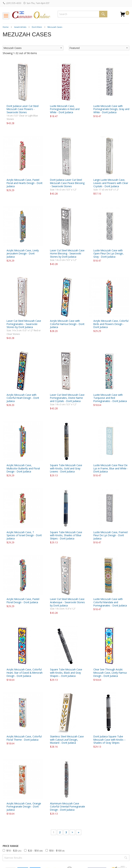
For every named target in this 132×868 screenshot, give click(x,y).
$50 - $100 (57, 851)
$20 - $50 (35, 851)
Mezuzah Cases (55, 27)
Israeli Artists (20, 27)
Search (103, 14)
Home (6, 27)
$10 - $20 (14, 851)
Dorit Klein (37, 27)
